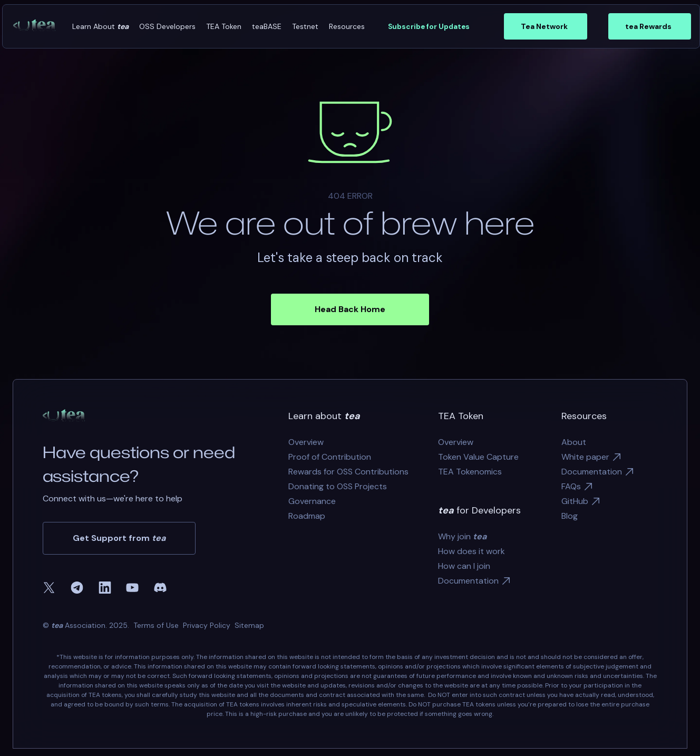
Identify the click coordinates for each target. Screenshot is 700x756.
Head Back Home (350, 309)
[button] (100, 27)
